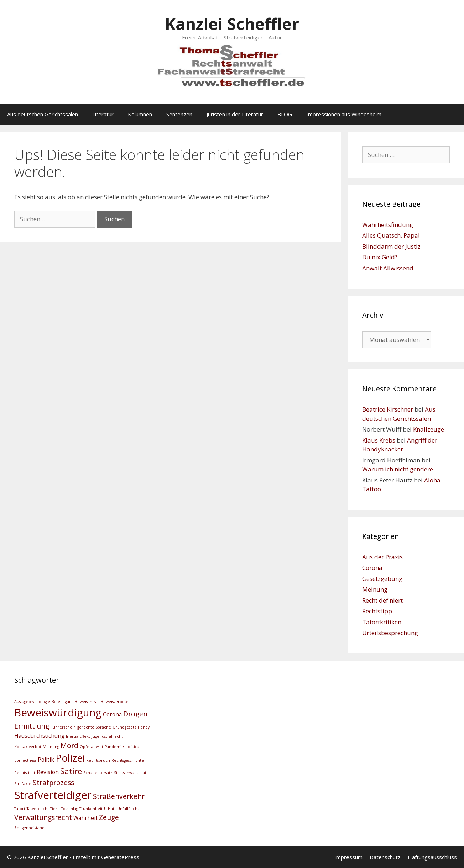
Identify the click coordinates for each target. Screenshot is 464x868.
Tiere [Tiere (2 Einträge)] (55, 809)
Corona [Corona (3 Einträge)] (112, 714)
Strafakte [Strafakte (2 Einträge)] (23, 784)
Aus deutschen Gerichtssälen (43, 114)
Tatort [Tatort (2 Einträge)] (20, 809)
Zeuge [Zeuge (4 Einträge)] (109, 817)
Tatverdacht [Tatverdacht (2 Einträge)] (38, 809)
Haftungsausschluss (432, 857)
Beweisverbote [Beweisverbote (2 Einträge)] (115, 702)
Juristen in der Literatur (235, 114)
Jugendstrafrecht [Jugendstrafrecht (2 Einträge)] (107, 736)
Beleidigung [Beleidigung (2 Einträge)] (62, 702)
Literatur (103, 114)
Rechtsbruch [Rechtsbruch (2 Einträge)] (98, 760)
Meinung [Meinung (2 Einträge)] (51, 747)
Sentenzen (179, 114)
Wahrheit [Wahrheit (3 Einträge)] (85, 818)
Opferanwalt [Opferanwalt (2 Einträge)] (92, 747)
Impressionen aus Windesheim (344, 114)
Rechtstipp (377, 611)
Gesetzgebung (382, 579)
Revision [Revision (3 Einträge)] (48, 772)
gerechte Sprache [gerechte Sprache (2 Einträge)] (94, 727)
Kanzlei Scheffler (232, 24)
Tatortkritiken (382, 622)
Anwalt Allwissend (388, 268)
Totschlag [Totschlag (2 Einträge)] (70, 809)
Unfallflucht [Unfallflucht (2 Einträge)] (128, 809)
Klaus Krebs (379, 440)
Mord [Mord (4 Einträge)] (69, 745)
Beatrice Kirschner (388, 409)
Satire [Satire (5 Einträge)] (71, 771)
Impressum (348, 857)
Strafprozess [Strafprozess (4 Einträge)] (53, 782)
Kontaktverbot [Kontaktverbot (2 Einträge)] (28, 747)
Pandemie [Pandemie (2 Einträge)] (114, 747)
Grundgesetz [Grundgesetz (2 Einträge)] (124, 727)
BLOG (285, 114)
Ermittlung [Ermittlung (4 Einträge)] (32, 726)
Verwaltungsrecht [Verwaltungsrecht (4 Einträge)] (43, 817)
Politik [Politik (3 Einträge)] (46, 760)
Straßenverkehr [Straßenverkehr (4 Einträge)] (119, 796)
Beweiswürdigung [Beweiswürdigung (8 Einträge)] (58, 713)
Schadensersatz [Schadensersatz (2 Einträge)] (98, 773)
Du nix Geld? (380, 257)
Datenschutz (385, 857)
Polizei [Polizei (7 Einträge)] (70, 758)
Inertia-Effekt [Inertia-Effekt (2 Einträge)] (78, 736)
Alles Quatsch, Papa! (391, 235)
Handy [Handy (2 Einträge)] (144, 727)
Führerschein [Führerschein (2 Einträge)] (63, 727)
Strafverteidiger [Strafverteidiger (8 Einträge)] (53, 795)
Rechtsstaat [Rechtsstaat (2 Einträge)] (25, 773)
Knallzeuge (429, 429)
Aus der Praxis (382, 557)
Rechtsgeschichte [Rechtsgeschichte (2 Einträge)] (128, 760)
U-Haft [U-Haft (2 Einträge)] (110, 809)
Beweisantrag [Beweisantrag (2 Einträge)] (87, 702)
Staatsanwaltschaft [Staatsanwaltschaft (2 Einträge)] (131, 773)
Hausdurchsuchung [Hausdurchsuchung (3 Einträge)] (39, 736)
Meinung (375, 589)
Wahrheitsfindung (388, 225)
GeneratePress (120, 857)
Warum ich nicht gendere (398, 469)
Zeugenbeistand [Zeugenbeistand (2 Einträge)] (29, 828)
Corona (372, 568)
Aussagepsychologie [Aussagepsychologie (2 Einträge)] (32, 702)
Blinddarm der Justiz (391, 246)
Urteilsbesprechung (390, 633)
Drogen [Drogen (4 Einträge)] (135, 714)
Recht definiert (382, 600)
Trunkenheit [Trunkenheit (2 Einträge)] (91, 809)
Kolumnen (140, 114)
